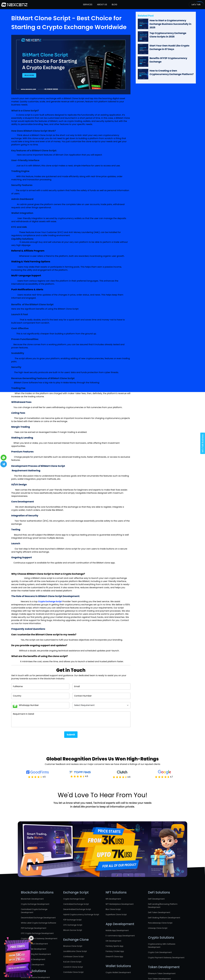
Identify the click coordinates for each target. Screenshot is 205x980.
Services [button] (87, 5)
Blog (114, 5)
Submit (71, 735)
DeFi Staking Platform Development (164, 918)
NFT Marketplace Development (120, 904)
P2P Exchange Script (72, 920)
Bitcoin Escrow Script (73, 930)
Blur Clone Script (113, 909)
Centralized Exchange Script (76, 904)
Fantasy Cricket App (115, 951)
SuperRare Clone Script (116, 915)
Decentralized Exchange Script (77, 909)
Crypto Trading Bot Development (36, 954)
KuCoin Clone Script (72, 962)
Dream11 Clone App (114, 957)
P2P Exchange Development (34, 928)
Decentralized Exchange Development (38, 918)
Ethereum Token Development (162, 973)
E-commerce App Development (120, 936)
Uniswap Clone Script (158, 928)
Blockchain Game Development (35, 977)
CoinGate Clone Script (73, 972)
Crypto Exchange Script (74, 899)
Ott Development (113, 941)
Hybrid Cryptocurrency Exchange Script (81, 915)
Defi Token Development (159, 912)
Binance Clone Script (73, 946)
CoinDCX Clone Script (73, 967)
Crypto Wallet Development (118, 972)
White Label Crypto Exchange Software (39, 923)
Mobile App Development (117, 930)
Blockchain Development (32, 899)
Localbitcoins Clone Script (75, 951)
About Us (102, 5)
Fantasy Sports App (114, 946)
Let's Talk (196, 5)
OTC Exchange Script (73, 925)
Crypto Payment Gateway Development (39, 939)
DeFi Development (156, 899)
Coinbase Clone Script (73, 957)
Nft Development (113, 899)
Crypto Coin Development (160, 952)
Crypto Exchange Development (35, 904)
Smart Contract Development (34, 944)
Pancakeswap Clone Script (160, 923)
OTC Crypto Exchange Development (37, 933)
